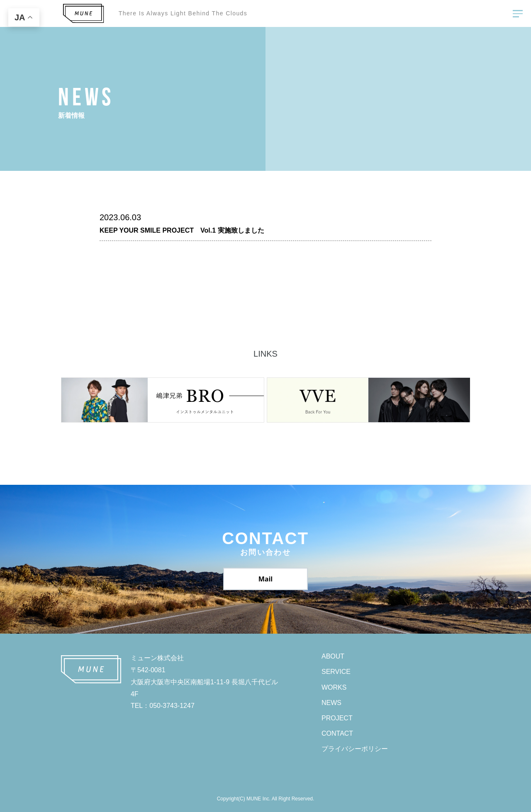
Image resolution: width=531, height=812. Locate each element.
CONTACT (337, 733)
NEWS (331, 703)
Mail (266, 579)
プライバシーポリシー (355, 749)
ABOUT (333, 656)
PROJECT (337, 718)
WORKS (334, 687)
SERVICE (336, 672)
